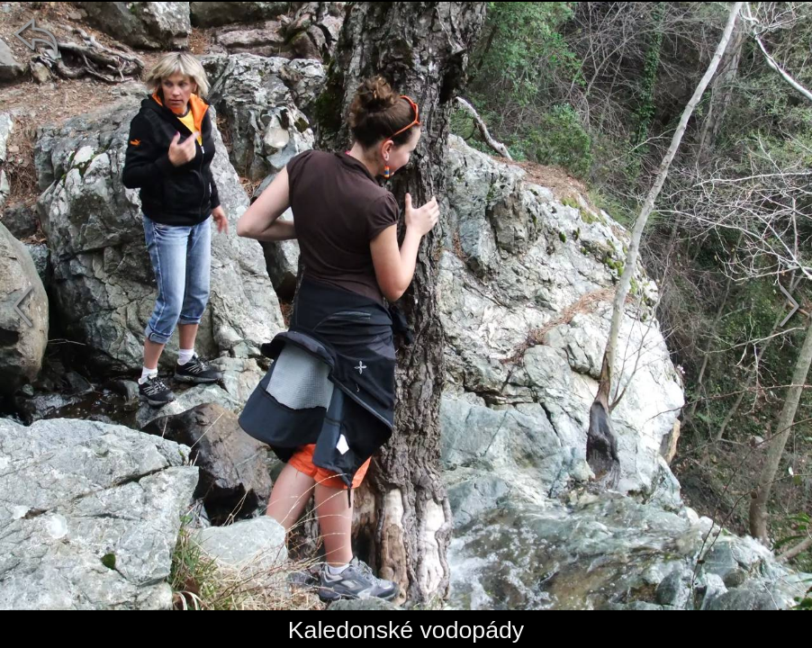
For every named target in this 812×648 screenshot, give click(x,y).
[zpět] (36, 36)
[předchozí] (23, 306)
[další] (789, 306)
